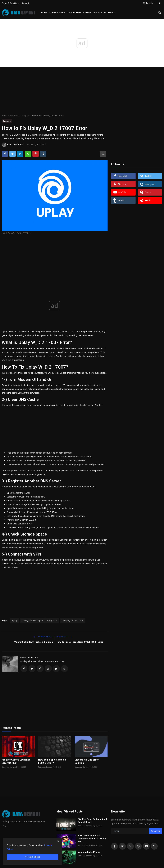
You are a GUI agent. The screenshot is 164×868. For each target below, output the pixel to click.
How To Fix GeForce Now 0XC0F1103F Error (80, 642)
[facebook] (114, 846)
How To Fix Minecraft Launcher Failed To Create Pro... (92, 839)
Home (44, 13)
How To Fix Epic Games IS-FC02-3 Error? (53, 761)
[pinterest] (130, 846)
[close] (58, 841)
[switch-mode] (160, 3)
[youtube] (146, 846)
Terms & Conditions (10, 3)
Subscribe (156, 831)
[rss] (154, 846)
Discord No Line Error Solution (87, 761)
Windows (14, 115)
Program (25, 115)
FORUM (112, 13)
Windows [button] (100, 13)
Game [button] (87, 13)
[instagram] (138, 846)
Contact (26, 3)
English (148, 3)
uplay (15, 621)
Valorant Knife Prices (89, 852)
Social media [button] (57, 13)
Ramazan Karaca (29, 657)
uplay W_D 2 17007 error (73, 621)
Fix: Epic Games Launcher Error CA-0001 (16, 761)
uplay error (52, 621)
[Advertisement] (82, 91)
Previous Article (43, 637)
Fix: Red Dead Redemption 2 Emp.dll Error (93, 821)
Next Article (64, 637)
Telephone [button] (74, 13)
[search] (160, 13)
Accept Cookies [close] (32, 857)
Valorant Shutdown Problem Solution (34, 642)
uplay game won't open (32, 621)
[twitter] (122, 846)
